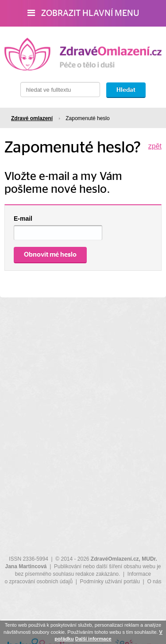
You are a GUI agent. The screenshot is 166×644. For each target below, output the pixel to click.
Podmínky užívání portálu (110, 582)
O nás (154, 582)
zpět (155, 146)
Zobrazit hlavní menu (83, 13)
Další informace (93, 639)
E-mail (23, 219)
